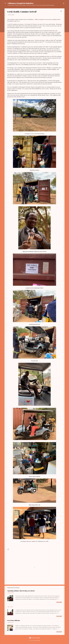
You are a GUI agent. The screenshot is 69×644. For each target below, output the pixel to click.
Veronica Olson (37, 640)
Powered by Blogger (35, 638)
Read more (59, 602)
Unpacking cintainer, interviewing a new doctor (21, 591)
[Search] (64, 4)
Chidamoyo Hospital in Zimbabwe (21, 3)
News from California (14, 620)
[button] (61, 11)
